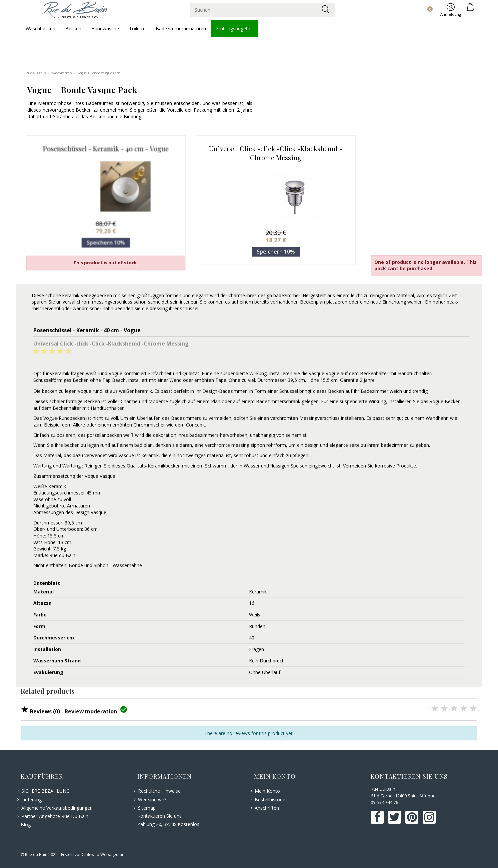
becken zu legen (59, 391)
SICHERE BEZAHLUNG (45, 791)
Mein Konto (267, 791)
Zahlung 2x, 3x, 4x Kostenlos (168, 824)
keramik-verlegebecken (87, 295)
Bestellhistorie (270, 800)
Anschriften (267, 808)
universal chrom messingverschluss (94, 302)
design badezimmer (279, 295)
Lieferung (31, 800)
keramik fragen (68, 373)
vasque (317, 373)
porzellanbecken (104, 435)
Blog (26, 825)
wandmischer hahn (93, 308)
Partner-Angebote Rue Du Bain (55, 816)
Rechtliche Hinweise (159, 791)
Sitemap (147, 808)
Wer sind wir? (152, 800)
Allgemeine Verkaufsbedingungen (57, 808)
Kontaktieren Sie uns (159, 816)
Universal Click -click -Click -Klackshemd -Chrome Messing (276, 153)
